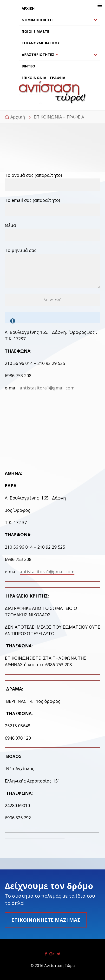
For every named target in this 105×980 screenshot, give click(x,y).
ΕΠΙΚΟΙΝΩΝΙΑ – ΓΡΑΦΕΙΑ (43, 78)
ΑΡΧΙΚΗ (28, 8)
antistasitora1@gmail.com (47, 388)
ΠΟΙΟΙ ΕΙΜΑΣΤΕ (35, 31)
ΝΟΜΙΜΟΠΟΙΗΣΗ (37, 20)
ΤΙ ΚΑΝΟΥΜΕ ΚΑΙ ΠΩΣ (41, 43)
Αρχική (18, 117)
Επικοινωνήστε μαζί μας (46, 920)
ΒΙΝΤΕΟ (28, 66)
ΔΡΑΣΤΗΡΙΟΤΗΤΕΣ (38, 55)
